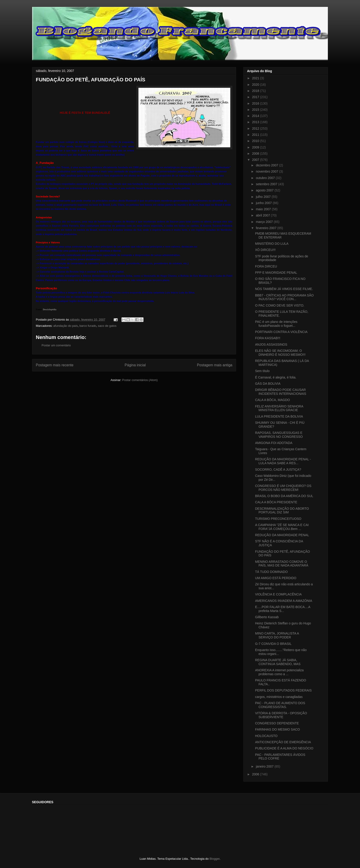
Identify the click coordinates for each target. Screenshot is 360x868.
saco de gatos (107, 326)
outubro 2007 (266, 178)
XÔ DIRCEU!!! (265, 250)
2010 (256, 141)
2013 (256, 122)
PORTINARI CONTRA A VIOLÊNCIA (281, 332)
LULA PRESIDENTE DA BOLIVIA (279, 416)
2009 (256, 147)
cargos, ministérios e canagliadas (279, 697)
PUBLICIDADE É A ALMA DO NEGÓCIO (284, 748)
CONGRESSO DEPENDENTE (277, 723)
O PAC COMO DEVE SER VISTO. (280, 305)
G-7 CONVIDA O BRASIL (273, 644)
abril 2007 (263, 215)
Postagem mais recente (55, 365)
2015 (256, 110)
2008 (256, 154)
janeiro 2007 (265, 766)
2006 (256, 774)
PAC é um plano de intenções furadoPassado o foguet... (276, 324)
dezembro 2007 (267, 165)
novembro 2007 (267, 171)
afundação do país (66, 326)
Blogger (214, 859)
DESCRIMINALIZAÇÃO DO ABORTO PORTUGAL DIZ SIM (282, 511)
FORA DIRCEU (266, 266)
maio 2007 (264, 209)
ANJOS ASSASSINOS (271, 344)
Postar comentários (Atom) (140, 380)
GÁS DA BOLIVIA (268, 384)
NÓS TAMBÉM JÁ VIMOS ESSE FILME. (284, 289)
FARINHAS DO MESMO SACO (277, 729)
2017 (256, 97)
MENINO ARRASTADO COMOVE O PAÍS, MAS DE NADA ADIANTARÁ (282, 564)
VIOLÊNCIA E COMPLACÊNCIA (278, 594)
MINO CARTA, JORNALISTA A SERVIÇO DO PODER (277, 635)
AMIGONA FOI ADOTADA (274, 443)
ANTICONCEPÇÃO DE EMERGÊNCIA (283, 742)
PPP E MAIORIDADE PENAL (276, 273)
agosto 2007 (265, 190)
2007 (256, 160)
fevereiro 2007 (266, 228)
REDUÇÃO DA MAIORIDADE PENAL (282, 535)
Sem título (262, 371)
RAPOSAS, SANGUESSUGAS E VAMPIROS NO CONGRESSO (279, 435)
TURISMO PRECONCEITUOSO (278, 519)
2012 (256, 128)
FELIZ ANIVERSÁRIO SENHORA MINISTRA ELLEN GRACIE (279, 408)
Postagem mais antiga (215, 365)
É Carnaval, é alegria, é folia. (276, 377)
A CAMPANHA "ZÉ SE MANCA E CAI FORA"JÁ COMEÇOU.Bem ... (282, 527)
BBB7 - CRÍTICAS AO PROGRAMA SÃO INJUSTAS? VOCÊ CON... (284, 297)
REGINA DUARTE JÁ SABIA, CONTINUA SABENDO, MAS (278, 662)
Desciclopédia (50, 309)
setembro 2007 (267, 184)
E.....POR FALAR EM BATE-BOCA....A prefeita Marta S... (283, 609)
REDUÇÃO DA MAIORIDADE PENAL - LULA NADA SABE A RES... (283, 461)
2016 (256, 103)
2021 (256, 78)
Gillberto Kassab (267, 617)
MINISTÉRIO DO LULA (272, 244)
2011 (256, 135)
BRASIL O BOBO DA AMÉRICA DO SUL (284, 496)
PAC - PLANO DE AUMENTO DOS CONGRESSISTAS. (280, 705)
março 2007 (265, 222)
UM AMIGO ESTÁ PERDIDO (276, 578)
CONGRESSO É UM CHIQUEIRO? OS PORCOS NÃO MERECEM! (283, 488)
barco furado (88, 326)
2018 (256, 91)
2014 (256, 116)
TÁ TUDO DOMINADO (271, 572)
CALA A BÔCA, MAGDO (273, 400)
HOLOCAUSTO (266, 736)
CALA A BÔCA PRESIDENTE (276, 502)
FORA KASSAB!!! (268, 338)
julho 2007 (264, 197)
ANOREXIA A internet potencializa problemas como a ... (279, 672)
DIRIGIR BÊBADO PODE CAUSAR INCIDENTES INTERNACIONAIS (281, 392)
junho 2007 (264, 203)
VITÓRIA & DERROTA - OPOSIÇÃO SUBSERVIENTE (281, 715)
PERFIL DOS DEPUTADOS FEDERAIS (283, 690)
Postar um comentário (56, 345)
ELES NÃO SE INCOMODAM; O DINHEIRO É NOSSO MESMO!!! (280, 353)
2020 (256, 85)
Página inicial (135, 365)
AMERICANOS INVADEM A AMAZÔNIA (284, 601)
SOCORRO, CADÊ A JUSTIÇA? (278, 470)
